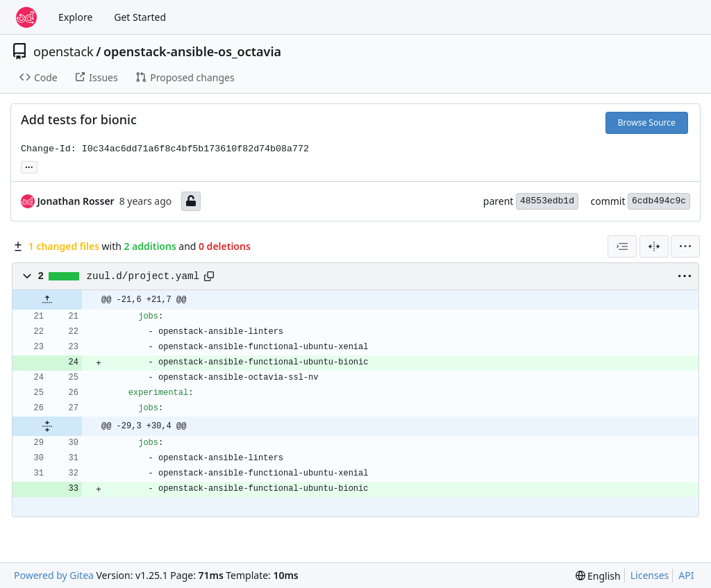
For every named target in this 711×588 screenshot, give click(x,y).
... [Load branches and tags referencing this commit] (29, 166)
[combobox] (622, 246)
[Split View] (654, 246)
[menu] (685, 246)
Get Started (140, 17)
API (686, 575)
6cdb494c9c (659, 201)
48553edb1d (547, 201)
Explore (75, 17)
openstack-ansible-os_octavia (192, 51)
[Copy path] (209, 276)
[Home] (26, 17)
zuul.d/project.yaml (143, 276)
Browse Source (647, 123)
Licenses (650, 575)
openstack (64, 51)
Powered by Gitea (54, 575)
